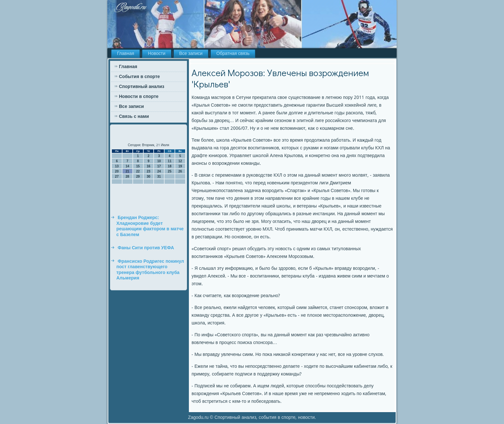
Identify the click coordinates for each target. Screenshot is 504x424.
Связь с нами (134, 117)
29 (138, 177)
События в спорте (139, 77)
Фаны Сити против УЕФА (146, 248)
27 (117, 177)
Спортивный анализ (142, 87)
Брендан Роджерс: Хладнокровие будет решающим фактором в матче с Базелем (150, 226)
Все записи (191, 54)
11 (170, 161)
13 (117, 166)
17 (159, 166)
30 (148, 177)
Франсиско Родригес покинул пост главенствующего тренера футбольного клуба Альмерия (150, 270)
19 (180, 166)
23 (148, 171)
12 (180, 161)
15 (138, 166)
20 (117, 171)
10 (159, 161)
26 (180, 171)
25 (170, 171)
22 (138, 171)
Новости (157, 54)
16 (148, 166)
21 (127, 171)
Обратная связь (233, 54)
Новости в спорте (139, 97)
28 (127, 177)
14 (127, 166)
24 (159, 171)
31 (159, 177)
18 (170, 166)
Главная (126, 54)
